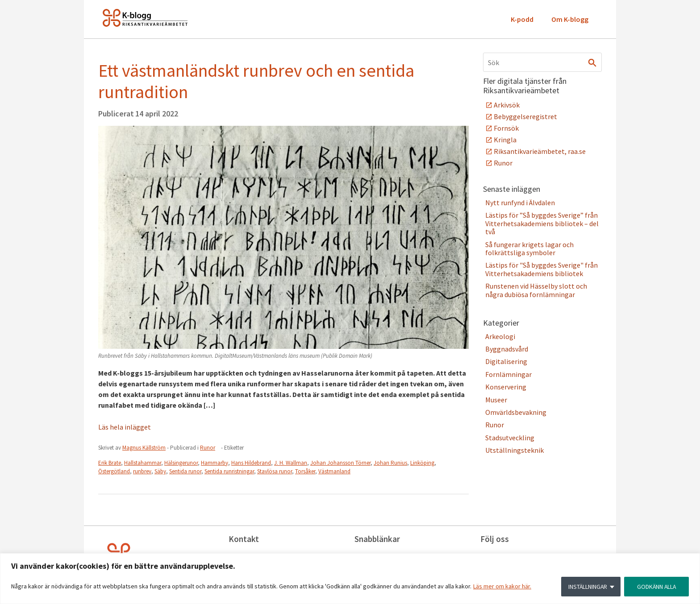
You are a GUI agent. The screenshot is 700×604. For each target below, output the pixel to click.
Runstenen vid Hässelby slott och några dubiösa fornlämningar (536, 290)
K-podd (522, 19)
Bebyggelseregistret (525, 116)
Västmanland (334, 471)
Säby (160, 471)
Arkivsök (507, 105)
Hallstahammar (143, 463)
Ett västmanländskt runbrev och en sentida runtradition (256, 81)
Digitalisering (506, 361)
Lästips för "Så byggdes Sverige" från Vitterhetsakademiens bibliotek (542, 269)
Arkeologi (500, 336)
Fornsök (506, 128)
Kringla (505, 140)
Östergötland (114, 471)
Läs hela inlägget (125, 427)
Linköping (422, 463)
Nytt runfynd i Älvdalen (520, 203)
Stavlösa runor (275, 471)
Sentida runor (185, 471)
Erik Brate (110, 463)
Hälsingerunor (181, 463)
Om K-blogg (570, 19)
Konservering (506, 387)
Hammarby (215, 463)
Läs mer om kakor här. (502, 587)
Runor (208, 448)
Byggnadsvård (507, 349)
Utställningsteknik (515, 450)
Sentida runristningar (229, 471)
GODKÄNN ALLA (656, 587)
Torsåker (305, 471)
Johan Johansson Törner (340, 463)
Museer (496, 400)
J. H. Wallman (291, 463)
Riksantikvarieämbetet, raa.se (540, 151)
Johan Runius (390, 463)
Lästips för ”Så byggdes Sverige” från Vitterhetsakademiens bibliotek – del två (542, 223)
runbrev (142, 471)
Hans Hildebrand (251, 463)
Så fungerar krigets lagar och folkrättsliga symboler (529, 248)
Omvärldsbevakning (516, 412)
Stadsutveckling (510, 438)
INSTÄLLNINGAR (586, 587)
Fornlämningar (508, 374)
